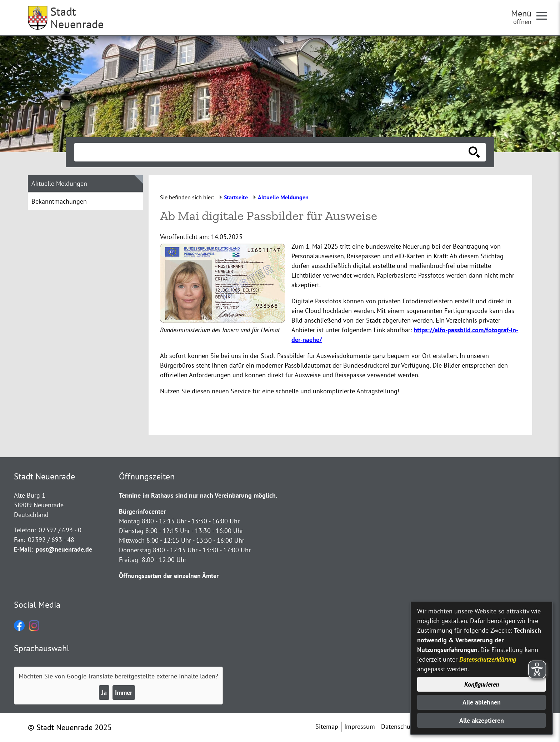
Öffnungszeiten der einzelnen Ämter (169, 576)
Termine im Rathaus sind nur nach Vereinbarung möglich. (198, 495)
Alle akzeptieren (482, 720)
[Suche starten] (474, 152)
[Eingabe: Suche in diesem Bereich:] (272, 152)
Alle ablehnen (482, 702)
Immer (124, 693)
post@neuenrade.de (64, 549)
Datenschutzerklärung (488, 659)
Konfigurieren (482, 684)
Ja (104, 693)
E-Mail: (23, 549)
